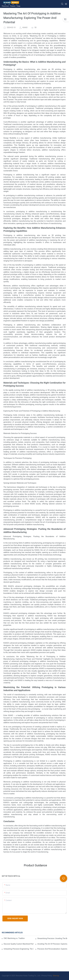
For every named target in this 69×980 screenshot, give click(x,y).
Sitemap (56, 976)
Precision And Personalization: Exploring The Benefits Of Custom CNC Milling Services (52, 949)
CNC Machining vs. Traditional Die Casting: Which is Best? (14, 938)
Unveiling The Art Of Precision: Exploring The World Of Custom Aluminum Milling (52, 944)
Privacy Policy (47, 976)
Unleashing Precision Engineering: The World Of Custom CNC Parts (19, 949)
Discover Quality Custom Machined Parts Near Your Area (19, 944)
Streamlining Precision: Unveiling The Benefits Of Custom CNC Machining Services (52, 938)
